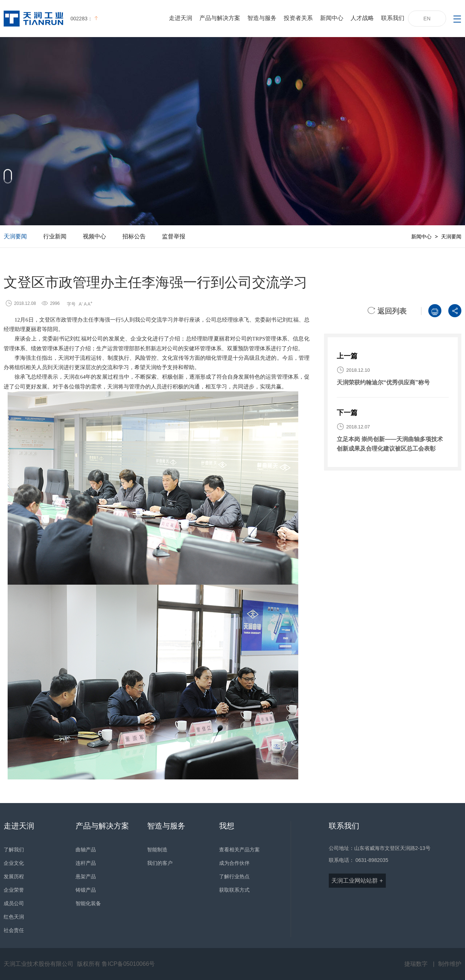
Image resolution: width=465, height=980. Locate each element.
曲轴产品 (86, 850)
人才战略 (362, 18)
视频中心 (94, 236)
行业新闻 (55, 236)
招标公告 (134, 236)
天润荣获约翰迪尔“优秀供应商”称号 (383, 382)
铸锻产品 (86, 890)
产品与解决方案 (220, 18)
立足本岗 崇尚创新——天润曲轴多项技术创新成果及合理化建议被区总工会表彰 (390, 444)
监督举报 (174, 236)
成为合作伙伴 (234, 863)
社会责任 (14, 930)
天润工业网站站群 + (357, 881)
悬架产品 (86, 876)
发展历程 (14, 876)
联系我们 (393, 18)
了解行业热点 (234, 876)
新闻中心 (332, 18)
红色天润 (14, 917)
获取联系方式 (234, 890)
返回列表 (387, 311)
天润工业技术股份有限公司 (39, 964)
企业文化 (14, 863)
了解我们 (14, 850)
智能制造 (157, 850)
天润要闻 (15, 236)
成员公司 (14, 903)
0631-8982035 (372, 860)
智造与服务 (262, 18)
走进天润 (181, 18)
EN (427, 19)
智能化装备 (88, 903)
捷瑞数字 (416, 964)
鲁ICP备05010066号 (128, 964)
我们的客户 (160, 863)
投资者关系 (298, 18)
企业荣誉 (14, 890)
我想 (227, 826)
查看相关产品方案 (239, 850)
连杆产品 (86, 863)
